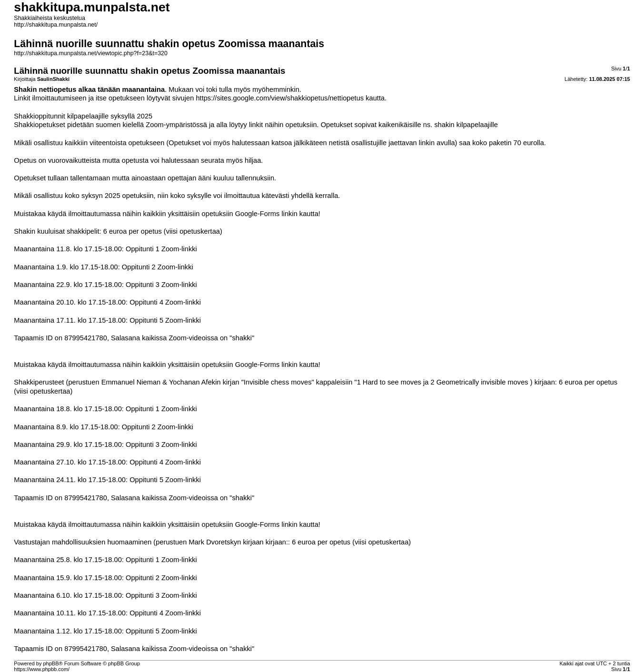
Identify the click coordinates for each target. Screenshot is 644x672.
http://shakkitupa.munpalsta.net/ (56, 25)
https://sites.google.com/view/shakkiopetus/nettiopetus (280, 98)
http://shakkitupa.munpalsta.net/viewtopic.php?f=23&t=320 (91, 53)
